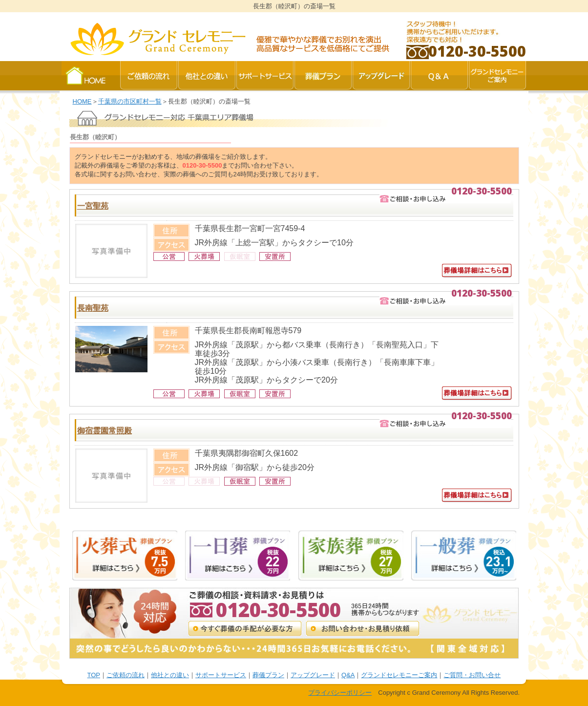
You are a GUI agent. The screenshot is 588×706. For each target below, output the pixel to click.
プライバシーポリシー (340, 693)
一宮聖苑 (93, 206)
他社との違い (170, 675)
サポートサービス (221, 675)
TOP (94, 675)
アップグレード (313, 675)
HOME (82, 101)
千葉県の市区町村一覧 (130, 101)
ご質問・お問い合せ (472, 675)
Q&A (348, 675)
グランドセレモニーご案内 (399, 675)
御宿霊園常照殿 (105, 431)
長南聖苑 (93, 308)
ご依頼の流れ (126, 675)
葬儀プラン (268, 675)
